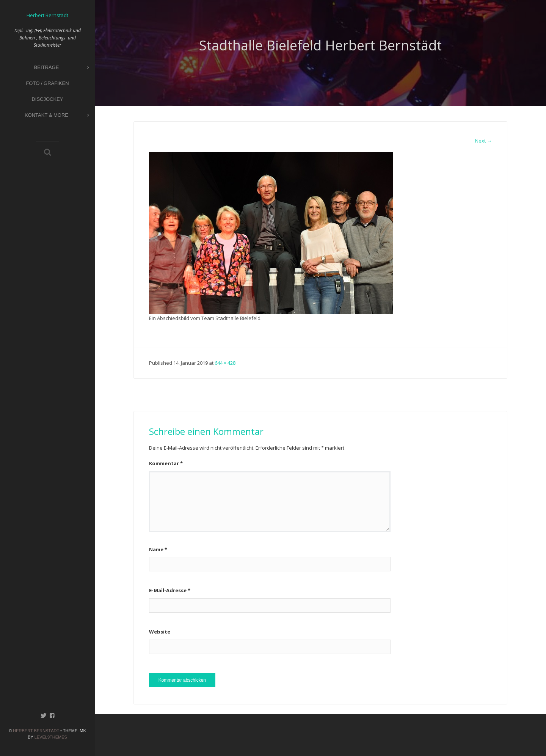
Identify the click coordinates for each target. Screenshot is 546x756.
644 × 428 (225, 363)
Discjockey (47, 99)
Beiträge (62, 68)
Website (160, 632)
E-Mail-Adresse (170, 590)
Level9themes (51, 737)
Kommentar (166, 463)
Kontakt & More (57, 115)
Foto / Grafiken (47, 83)
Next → (483, 141)
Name (158, 549)
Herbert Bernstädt (36, 731)
